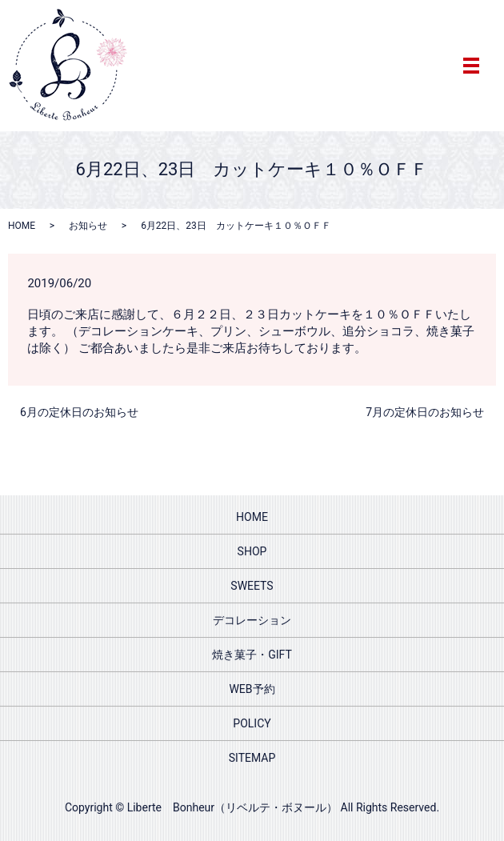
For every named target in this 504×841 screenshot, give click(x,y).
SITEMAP (252, 758)
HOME (22, 226)
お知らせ (88, 226)
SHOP (252, 551)
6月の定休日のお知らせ (79, 412)
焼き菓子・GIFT (252, 655)
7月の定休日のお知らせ (425, 412)
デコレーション (252, 620)
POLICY (252, 723)
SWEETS (252, 586)
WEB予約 (252, 689)
